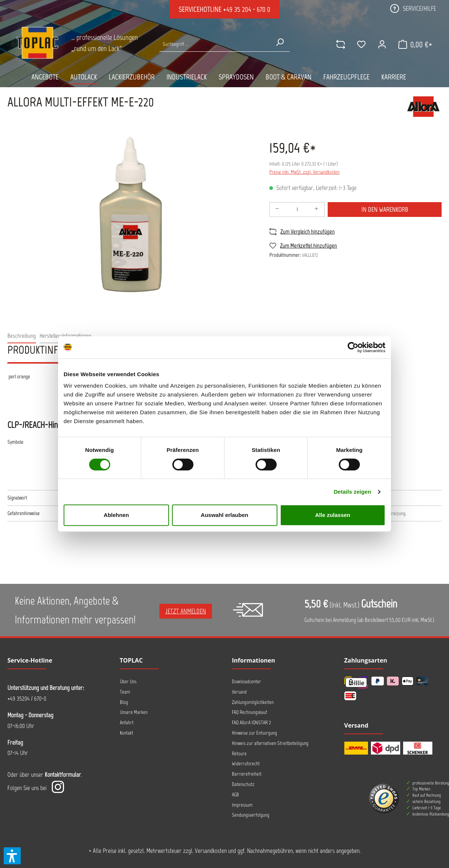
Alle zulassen (333, 515)
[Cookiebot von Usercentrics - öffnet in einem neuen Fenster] (353, 347)
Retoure (239, 754)
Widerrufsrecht (246, 764)
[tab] (22, 336)
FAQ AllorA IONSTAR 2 (251, 723)
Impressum (242, 805)
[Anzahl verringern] (277, 210)
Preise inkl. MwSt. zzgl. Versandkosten (304, 172)
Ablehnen (116, 515)
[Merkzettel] (361, 44)
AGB (235, 795)
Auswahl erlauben (224, 515)
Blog (124, 702)
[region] (131, 214)
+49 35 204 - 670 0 (247, 9)
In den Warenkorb (385, 210)
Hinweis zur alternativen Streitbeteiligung (270, 743)
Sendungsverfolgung (251, 815)
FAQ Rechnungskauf (249, 712)
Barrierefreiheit (247, 774)
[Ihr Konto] (382, 44)
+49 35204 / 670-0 (27, 698)
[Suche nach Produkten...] (215, 44)
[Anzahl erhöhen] (317, 210)
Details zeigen (352, 492)
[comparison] (341, 44)
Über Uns (128, 682)
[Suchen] (280, 42)
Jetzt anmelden (186, 611)
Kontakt (126, 733)
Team (125, 692)
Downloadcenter (247, 682)
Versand (239, 692)
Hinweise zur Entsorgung (254, 733)
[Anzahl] (297, 210)
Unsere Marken (134, 712)
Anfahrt (127, 723)
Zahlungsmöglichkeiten (253, 702)
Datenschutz (243, 784)
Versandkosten (211, 851)
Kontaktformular (63, 775)
